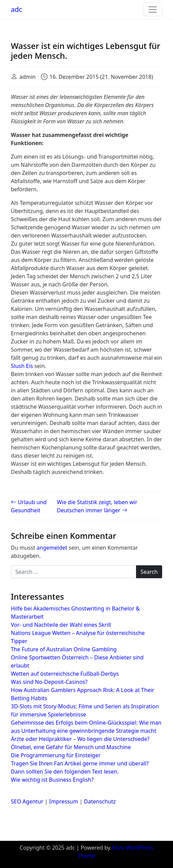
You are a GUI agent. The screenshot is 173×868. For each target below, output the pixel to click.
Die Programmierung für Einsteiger (56, 755)
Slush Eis (22, 366)
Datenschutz (100, 801)
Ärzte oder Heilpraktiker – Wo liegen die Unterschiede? (80, 739)
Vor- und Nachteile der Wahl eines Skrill (61, 625)
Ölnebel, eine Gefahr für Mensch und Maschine (71, 747)
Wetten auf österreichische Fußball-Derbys (65, 674)
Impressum (64, 801)
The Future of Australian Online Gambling (64, 649)
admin (27, 77)
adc (16, 9)
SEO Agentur (27, 801)
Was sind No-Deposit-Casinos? (49, 682)
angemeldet (52, 548)
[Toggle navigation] (153, 10)
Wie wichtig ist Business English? (52, 780)
